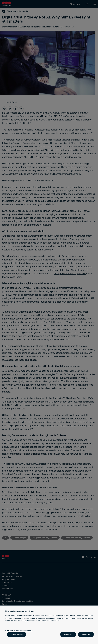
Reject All (86, 634)
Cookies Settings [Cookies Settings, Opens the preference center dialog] (17, 634)
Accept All (68, 634)
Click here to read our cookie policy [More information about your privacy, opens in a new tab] (19, 631)
